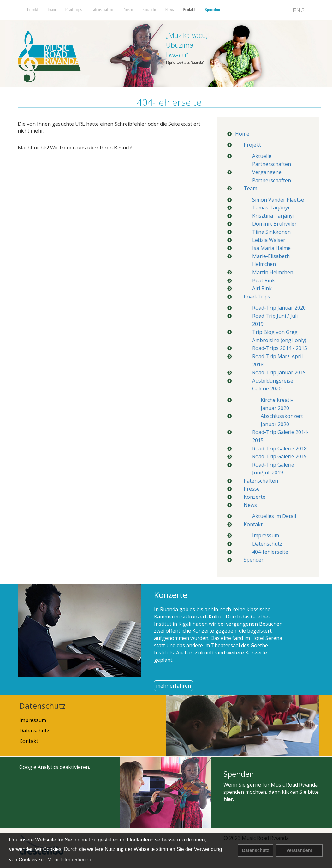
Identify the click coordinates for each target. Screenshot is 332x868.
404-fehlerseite (270, 552)
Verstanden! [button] (299, 850)
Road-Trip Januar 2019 (279, 372)
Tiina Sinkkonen (271, 232)
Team (52, 9)
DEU (282, 10)
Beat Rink (264, 280)
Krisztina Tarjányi (273, 216)
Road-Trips (74, 9)
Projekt (33, 9)
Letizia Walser (269, 240)
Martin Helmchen (273, 272)
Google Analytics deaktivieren (54, 767)
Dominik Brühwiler (274, 224)
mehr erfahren (173, 686)
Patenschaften (102, 9)
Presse (128, 9)
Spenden (212, 9)
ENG (299, 10)
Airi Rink (262, 288)
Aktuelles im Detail (274, 516)
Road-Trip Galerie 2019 (279, 456)
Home (242, 134)
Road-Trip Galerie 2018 (279, 449)
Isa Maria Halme (271, 248)
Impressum (266, 535)
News (170, 9)
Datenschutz (256, 850)
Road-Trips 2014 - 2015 (280, 348)
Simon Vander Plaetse (278, 200)
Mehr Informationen (69, 860)
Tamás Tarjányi (271, 208)
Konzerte (149, 9)
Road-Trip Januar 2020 (279, 308)
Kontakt (189, 9)
